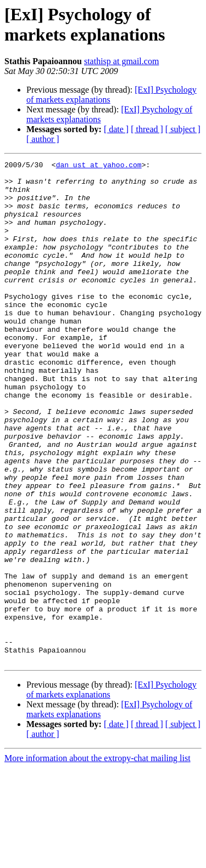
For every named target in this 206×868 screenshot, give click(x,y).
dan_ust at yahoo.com (99, 166)
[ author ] (43, 139)
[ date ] (116, 129)
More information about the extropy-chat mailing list (98, 858)
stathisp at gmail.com (121, 61)
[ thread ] (147, 129)
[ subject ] (183, 129)
